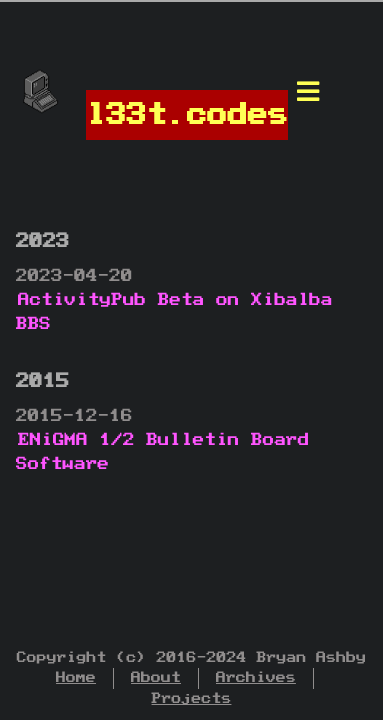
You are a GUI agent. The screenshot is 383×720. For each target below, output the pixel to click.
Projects (192, 698)
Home (76, 677)
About (156, 677)
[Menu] (308, 96)
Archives (256, 677)
